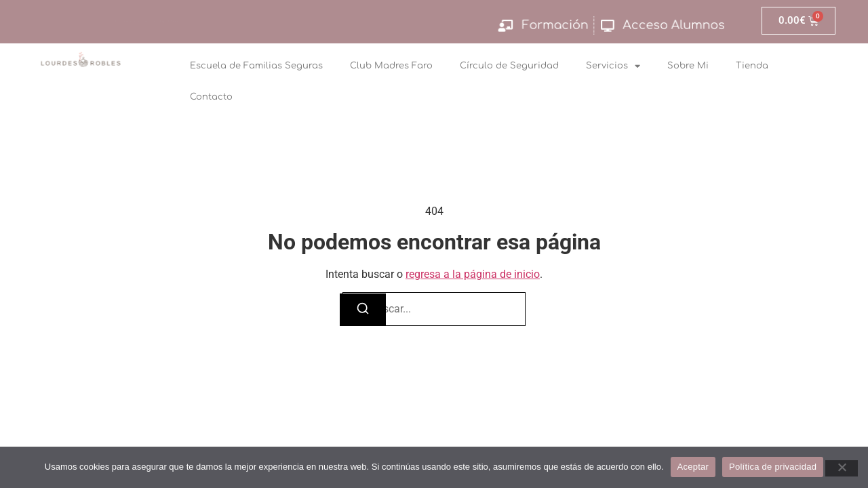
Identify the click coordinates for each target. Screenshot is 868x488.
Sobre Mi (688, 66)
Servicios (613, 66)
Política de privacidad (773, 467)
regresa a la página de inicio (473, 274)
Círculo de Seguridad (509, 66)
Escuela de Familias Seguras (256, 66)
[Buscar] (363, 310)
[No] (842, 468)
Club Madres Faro (391, 66)
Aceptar (693, 467)
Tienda (752, 66)
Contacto (211, 97)
